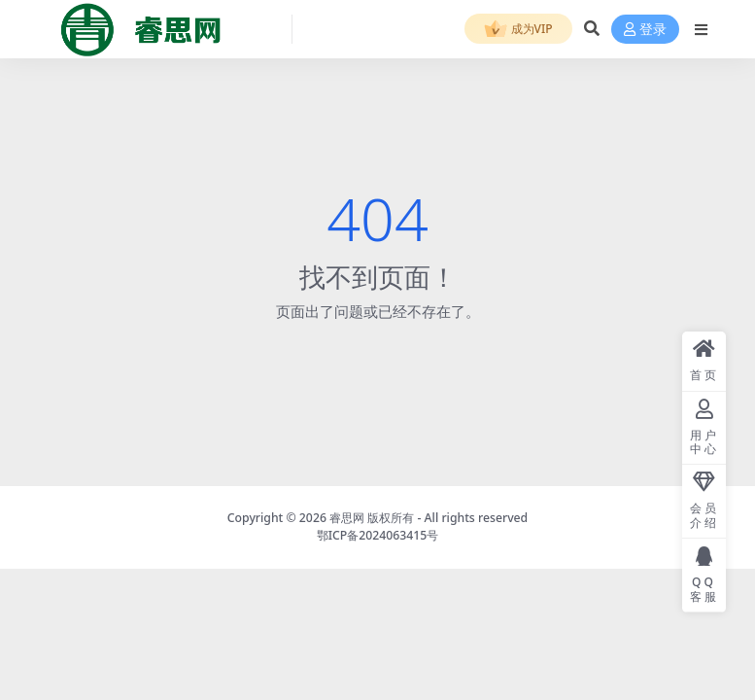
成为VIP (518, 30)
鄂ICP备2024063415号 (378, 535)
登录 (645, 30)
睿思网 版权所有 (372, 518)
